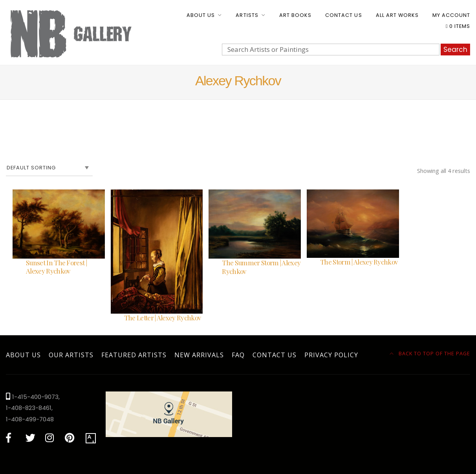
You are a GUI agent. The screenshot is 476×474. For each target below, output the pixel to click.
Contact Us (343, 15)
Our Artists (71, 355)
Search (455, 50)
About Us (201, 15)
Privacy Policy (331, 355)
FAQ (238, 355)
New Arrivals (199, 355)
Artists (247, 15)
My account (451, 15)
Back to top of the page (430, 353)
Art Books (295, 15)
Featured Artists (134, 355)
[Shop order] (49, 168)
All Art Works (397, 15)
